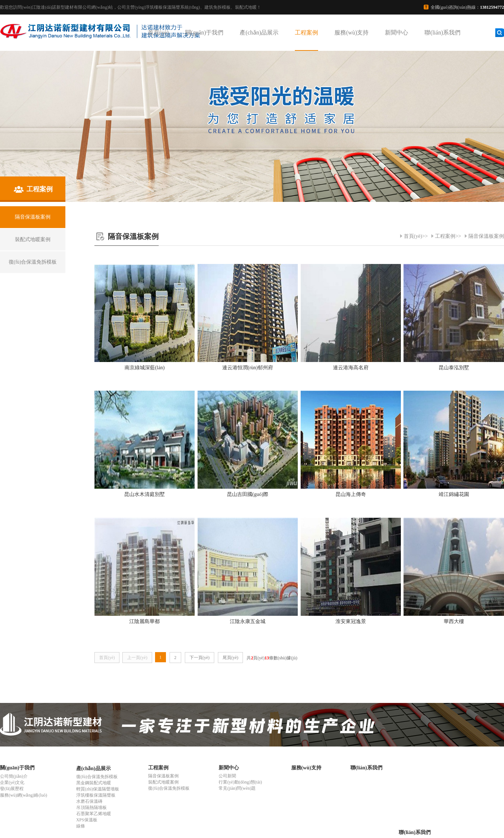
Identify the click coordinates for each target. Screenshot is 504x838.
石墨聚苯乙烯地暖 (94, 814)
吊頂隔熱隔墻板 (92, 808)
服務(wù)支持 (351, 32)
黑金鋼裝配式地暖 (94, 783)
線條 (81, 826)
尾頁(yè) (230, 658)
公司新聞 (227, 776)
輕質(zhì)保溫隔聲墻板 (98, 789)
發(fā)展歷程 (12, 789)
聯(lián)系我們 (442, 32)
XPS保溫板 (87, 820)
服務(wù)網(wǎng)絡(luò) (24, 795)
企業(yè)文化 (12, 782)
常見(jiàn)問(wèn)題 (237, 788)
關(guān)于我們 (204, 32)
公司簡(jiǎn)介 (14, 776)
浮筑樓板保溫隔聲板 (96, 795)
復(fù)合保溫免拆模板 (97, 777)
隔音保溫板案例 (486, 236)
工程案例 (306, 32)
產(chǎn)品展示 (259, 32)
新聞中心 (397, 32)
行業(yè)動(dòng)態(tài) (240, 782)
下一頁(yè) (200, 658)
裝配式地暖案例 (163, 782)
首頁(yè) (158, 32)
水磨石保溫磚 (89, 801)
